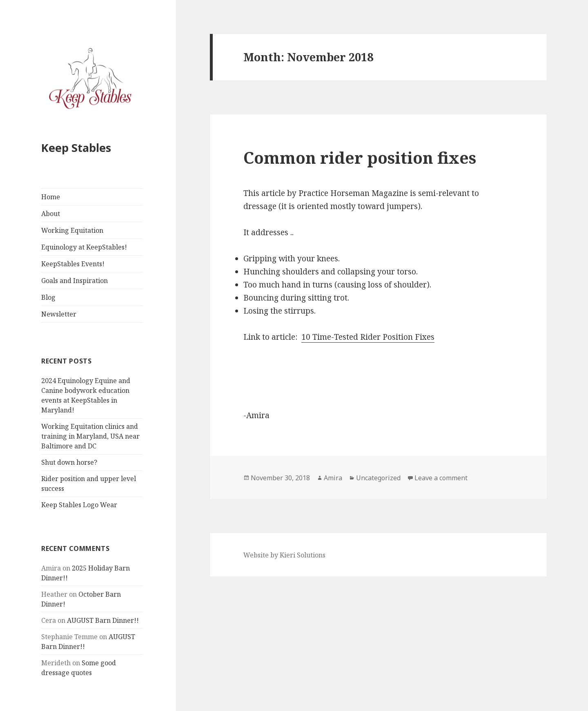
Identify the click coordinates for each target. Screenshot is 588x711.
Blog (48, 297)
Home (51, 197)
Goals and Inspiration (75, 281)
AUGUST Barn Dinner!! (103, 620)
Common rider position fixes (360, 157)
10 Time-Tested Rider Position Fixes (368, 337)
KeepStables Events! (73, 264)
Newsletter (59, 314)
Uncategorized (378, 478)
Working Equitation (72, 230)
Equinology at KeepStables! (84, 247)
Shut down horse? (69, 462)
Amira (333, 478)
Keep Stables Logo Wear (79, 505)
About (51, 214)
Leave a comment (441, 478)
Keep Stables (76, 148)
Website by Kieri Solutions (284, 555)
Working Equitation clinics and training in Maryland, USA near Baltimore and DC (90, 436)
